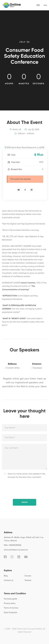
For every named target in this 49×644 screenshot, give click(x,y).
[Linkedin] (31, 190)
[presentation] (20, 486)
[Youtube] (26, 557)
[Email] (19, 190)
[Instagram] (12, 557)
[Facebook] (25, 190)
